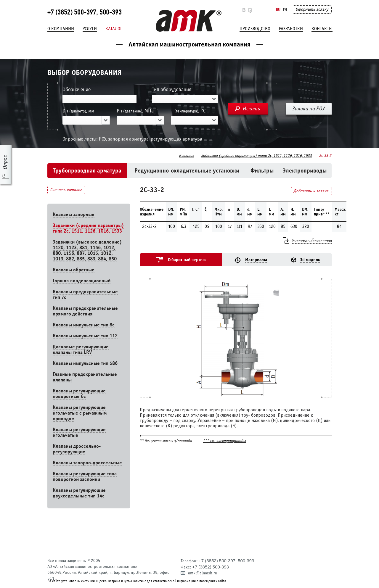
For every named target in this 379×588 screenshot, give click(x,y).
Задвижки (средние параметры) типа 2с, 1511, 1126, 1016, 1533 (257, 156)
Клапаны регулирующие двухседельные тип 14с (79, 493)
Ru (278, 10)
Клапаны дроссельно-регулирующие (77, 449)
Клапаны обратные (74, 270)
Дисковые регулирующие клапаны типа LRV (81, 349)
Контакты (322, 29)
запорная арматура (128, 139)
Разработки (291, 29)
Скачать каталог (66, 190)
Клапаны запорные (74, 214)
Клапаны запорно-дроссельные (87, 463)
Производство (255, 29)
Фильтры (262, 171)
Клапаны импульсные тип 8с (84, 325)
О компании (61, 29)
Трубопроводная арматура (87, 171)
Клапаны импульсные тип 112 (85, 336)
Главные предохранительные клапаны (85, 377)
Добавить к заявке (311, 191)
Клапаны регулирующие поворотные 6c (79, 394)
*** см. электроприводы (225, 441)
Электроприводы (305, 171)
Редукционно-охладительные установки (187, 171)
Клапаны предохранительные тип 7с (85, 294)
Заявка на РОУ (309, 109)
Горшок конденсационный (82, 281)
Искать (251, 109)
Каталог (114, 29)
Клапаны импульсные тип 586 (85, 363)
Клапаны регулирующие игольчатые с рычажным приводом (80, 413)
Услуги (90, 29)
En (285, 10)
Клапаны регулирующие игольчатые (79, 432)
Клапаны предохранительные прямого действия (85, 311)
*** (326, 214)
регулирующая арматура (176, 139)
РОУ (102, 139)
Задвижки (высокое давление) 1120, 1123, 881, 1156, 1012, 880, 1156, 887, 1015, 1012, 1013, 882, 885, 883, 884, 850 (87, 250)
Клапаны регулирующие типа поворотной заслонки (85, 476)
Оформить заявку (312, 9)
